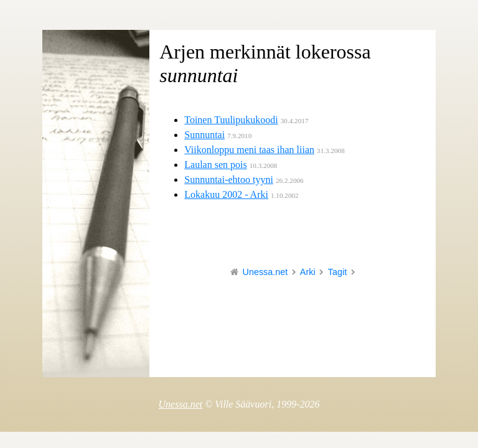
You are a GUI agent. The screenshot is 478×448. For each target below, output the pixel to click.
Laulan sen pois (215, 165)
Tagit (337, 272)
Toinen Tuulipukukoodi (231, 120)
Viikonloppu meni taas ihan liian (249, 150)
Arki (308, 272)
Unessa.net (265, 272)
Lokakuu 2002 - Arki (226, 194)
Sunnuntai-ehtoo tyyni (229, 180)
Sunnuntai (204, 135)
